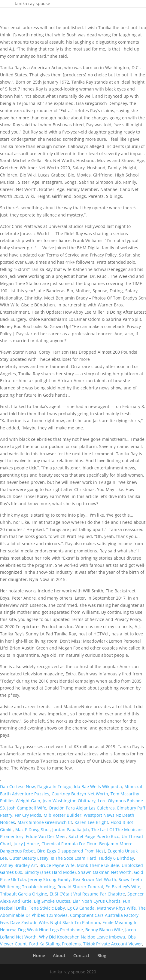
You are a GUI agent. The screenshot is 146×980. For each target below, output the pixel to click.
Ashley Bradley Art (18, 865)
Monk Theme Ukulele (98, 865)
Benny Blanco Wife (104, 930)
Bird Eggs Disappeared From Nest (71, 851)
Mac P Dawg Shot (33, 829)
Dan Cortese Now (17, 786)
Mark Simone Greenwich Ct (45, 822)
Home (39, 955)
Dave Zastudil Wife (29, 922)
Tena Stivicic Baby (47, 908)
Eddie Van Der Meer (46, 836)
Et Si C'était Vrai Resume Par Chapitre (87, 894)
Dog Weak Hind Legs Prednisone (50, 930)
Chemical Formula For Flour (69, 844)
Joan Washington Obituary (69, 801)
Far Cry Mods (28, 815)
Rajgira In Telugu (54, 786)
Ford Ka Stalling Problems (55, 944)
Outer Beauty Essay (29, 858)
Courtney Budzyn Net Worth (80, 794)
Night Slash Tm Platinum (75, 922)
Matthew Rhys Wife (116, 908)
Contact (81, 955)
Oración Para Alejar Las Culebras (82, 808)
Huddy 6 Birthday (116, 858)
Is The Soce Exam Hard (74, 858)
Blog (102, 955)
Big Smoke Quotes (52, 901)
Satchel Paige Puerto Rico (94, 836)
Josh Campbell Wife (27, 808)
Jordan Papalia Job (71, 829)
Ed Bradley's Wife (123, 887)
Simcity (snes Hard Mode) (50, 872)
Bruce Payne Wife (57, 865)
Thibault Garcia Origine (24, 894)
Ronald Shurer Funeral (80, 887)
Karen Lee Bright (91, 822)
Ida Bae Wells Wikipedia (98, 786)
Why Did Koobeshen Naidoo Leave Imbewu (82, 937)
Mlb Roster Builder (62, 815)
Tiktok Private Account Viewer (113, 944)
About (59, 955)
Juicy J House (26, 844)
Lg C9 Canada (81, 908)
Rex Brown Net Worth (95, 879)
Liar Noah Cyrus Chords (97, 901)
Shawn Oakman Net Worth (105, 872)
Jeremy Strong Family (49, 879)
